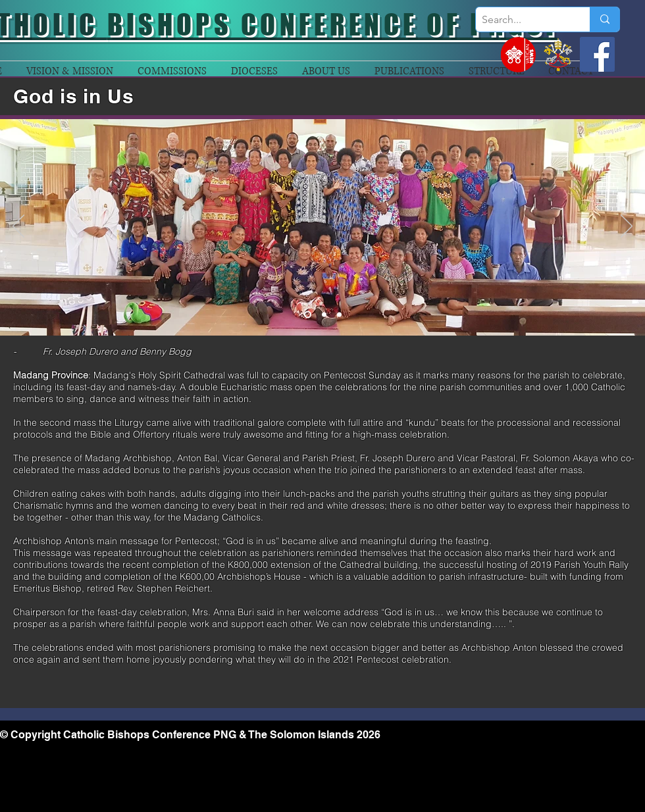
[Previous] (18, 227)
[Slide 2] (324, 315)
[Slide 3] (339, 315)
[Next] (627, 227)
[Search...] (522, 20)
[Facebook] (597, 54)
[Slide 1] (308, 315)
